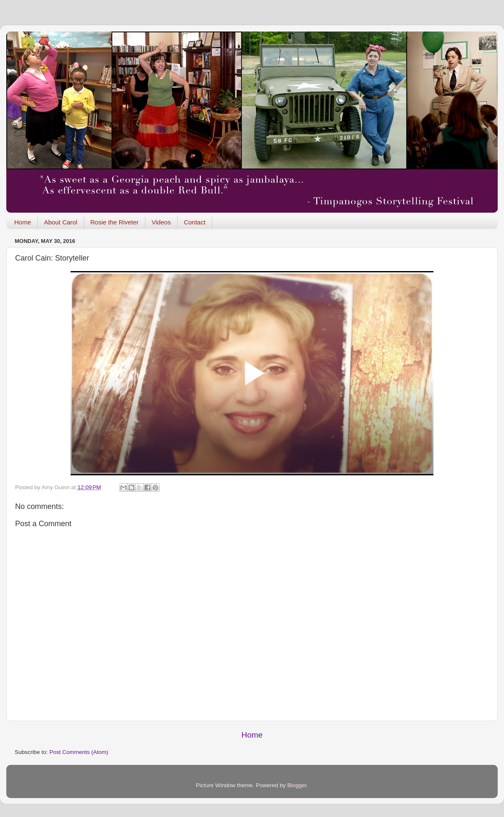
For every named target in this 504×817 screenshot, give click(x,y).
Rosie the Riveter (114, 222)
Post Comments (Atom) (79, 752)
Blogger (297, 785)
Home (23, 222)
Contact (195, 222)
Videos (161, 222)
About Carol (61, 222)
